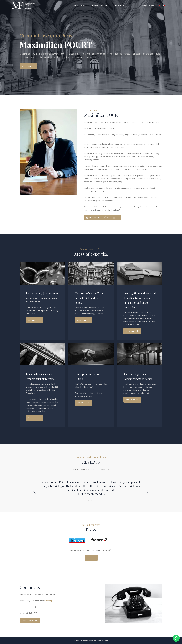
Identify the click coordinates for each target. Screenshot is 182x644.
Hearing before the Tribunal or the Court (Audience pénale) (91, 298)
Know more (27, 66)
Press (135, 5)
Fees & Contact (147, 5)
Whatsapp (110, 217)
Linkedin (91, 217)
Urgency (85, 5)
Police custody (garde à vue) (42, 293)
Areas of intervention (101, 5)
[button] (35, 491)
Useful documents (121, 5)
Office (75, 5)
